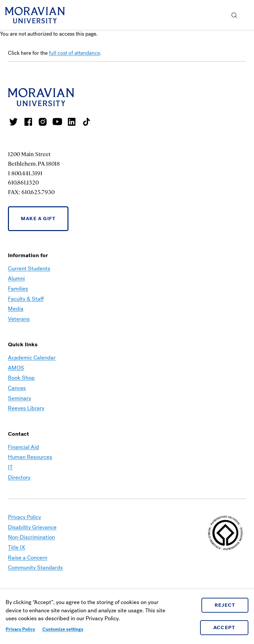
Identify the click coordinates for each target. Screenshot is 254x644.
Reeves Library (26, 408)
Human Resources (30, 457)
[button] (234, 15)
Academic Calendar (32, 358)
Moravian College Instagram (43, 122)
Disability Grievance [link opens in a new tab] (32, 527)
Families (18, 289)
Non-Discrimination (31, 537)
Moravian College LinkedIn (72, 122)
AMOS (16, 368)
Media (16, 309)
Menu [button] (247, 15)
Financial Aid (23, 447)
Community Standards (35, 568)
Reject (225, 605)
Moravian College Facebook (28, 122)
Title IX (17, 547)
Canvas (17, 388)
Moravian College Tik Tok (86, 122)
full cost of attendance (74, 53)
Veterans (19, 319)
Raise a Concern (28, 558)
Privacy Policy (20, 629)
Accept (224, 627)
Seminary (20, 398)
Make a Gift (38, 219)
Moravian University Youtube (57, 122)
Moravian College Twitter (14, 122)
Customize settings (63, 629)
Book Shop (21, 378)
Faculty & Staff (26, 299)
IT (10, 467)
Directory (19, 477)
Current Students (29, 269)
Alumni (16, 278)
